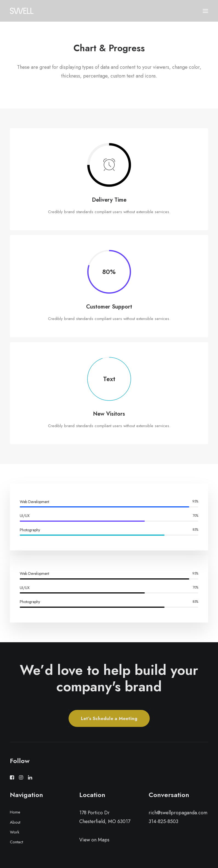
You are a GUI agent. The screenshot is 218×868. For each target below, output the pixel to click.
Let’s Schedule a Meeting (109, 718)
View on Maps (94, 840)
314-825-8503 (163, 821)
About (15, 822)
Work (15, 832)
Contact (16, 842)
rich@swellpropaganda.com (178, 813)
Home (15, 812)
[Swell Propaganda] (22, 11)
